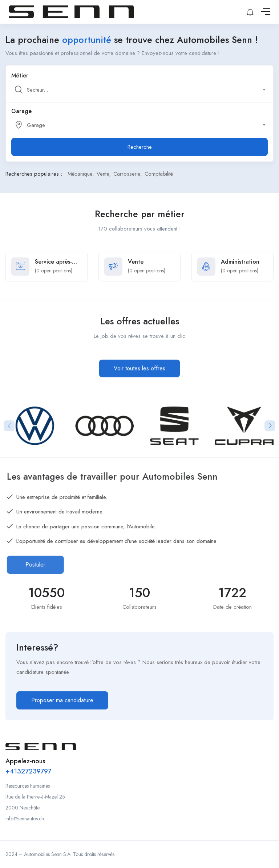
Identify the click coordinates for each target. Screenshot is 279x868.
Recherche (140, 147)
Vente (103, 174)
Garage (21, 111)
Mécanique (80, 174)
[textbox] (139, 90)
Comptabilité (159, 174)
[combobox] (143, 90)
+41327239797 (28, 771)
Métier (20, 76)
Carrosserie (127, 174)
